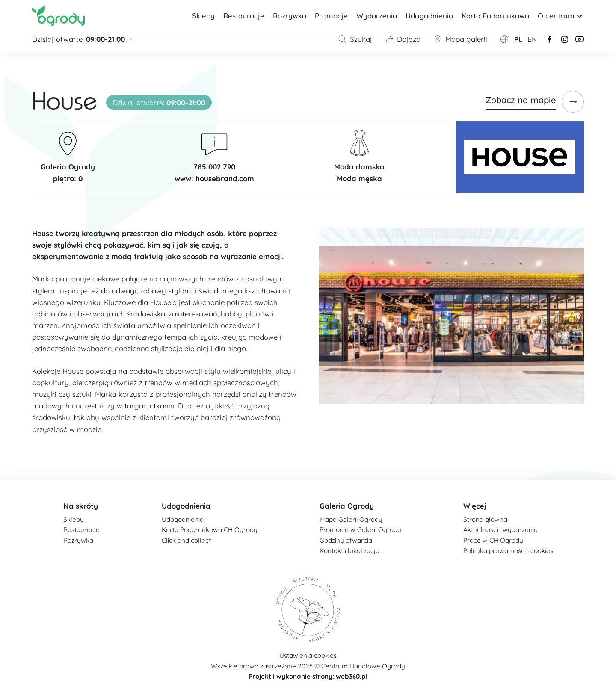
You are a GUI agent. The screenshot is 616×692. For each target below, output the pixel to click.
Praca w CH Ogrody (493, 540)
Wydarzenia (377, 16)
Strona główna (485, 519)
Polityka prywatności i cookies (508, 551)
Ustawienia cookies (308, 655)
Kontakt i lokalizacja (349, 551)
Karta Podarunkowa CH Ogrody (210, 530)
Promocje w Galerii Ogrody (360, 530)
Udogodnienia (429, 16)
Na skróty (81, 506)
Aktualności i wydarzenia (500, 530)
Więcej (475, 506)
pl (518, 39)
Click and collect (186, 540)
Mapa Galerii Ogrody (351, 519)
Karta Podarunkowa (495, 16)
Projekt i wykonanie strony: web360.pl (308, 676)
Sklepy (203, 16)
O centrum (561, 16)
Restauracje (244, 16)
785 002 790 (214, 167)
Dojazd (403, 39)
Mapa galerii (460, 39)
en (532, 39)
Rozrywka (290, 16)
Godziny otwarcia (346, 540)
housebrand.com (225, 179)
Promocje (331, 16)
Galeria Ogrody (347, 506)
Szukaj (355, 39)
